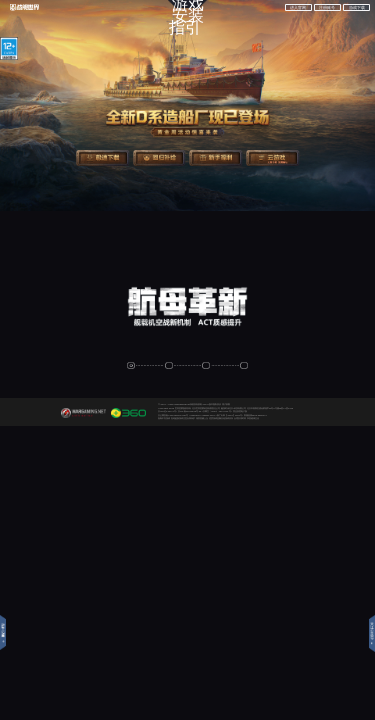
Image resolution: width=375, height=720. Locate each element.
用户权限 (226, 404)
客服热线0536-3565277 (255, 415)
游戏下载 (357, 8)
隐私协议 (217, 404)
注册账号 (327, 8)
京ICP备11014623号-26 (190, 411)
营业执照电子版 (240, 411)
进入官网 (298, 8)
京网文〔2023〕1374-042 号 (217, 411)
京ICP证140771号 (167, 411)
